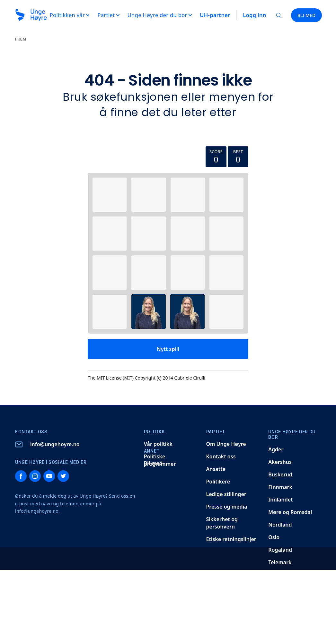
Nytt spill (168, 349)
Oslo (274, 537)
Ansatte (216, 469)
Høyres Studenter (290, 638)
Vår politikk (158, 444)
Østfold (277, 625)
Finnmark (280, 487)
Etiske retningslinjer (231, 539)
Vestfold (279, 600)
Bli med (153, 463)
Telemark (280, 562)
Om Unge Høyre (226, 444)
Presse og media (227, 507)
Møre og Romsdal (290, 512)
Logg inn (255, 15)
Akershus (280, 462)
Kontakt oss (221, 456)
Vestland (279, 612)
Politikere (218, 482)
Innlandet (280, 500)
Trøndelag (281, 587)
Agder (276, 449)
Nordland (280, 525)
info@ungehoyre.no (55, 444)
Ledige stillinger (226, 494)
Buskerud (280, 474)
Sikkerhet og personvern (222, 523)
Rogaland (280, 550)
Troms (276, 575)
